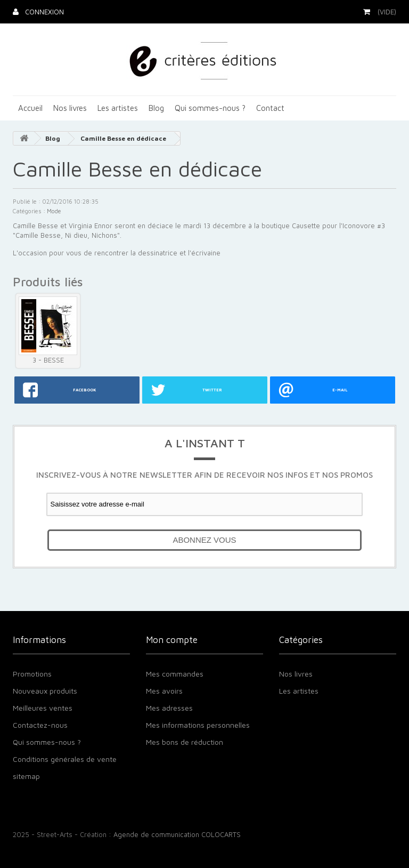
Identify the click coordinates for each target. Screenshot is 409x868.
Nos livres (70, 108)
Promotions (32, 674)
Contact (270, 108)
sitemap (26, 776)
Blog (156, 108)
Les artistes (118, 108)
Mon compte (172, 640)
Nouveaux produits (45, 691)
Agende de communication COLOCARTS (177, 834)
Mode (54, 211)
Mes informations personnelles (198, 725)
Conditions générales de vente (65, 759)
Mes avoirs (164, 691)
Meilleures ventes (43, 708)
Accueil (30, 108)
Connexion (43, 12)
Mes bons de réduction (185, 742)
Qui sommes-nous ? (210, 108)
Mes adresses (169, 708)
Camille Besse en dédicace (123, 138)
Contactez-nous (40, 725)
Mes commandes (175, 674)
